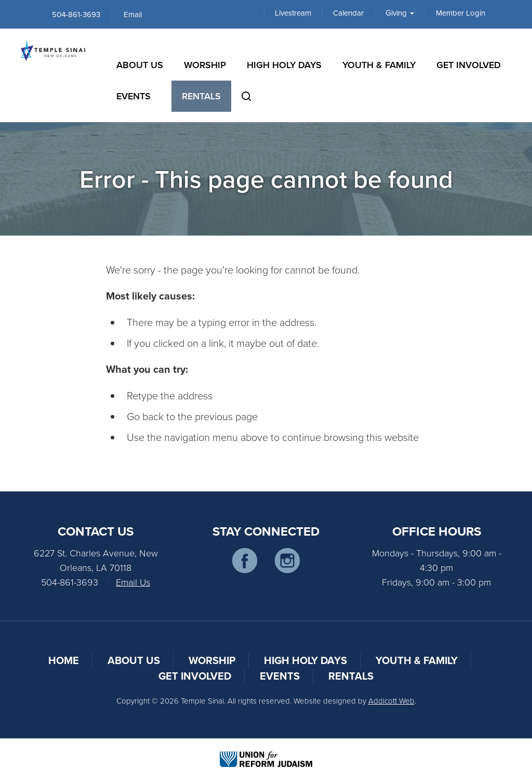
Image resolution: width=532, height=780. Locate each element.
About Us (140, 65)
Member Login (461, 13)
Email (133, 14)
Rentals (201, 96)
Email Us (133, 582)
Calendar (348, 13)
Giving (400, 13)
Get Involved (469, 65)
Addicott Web (391, 701)
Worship (205, 65)
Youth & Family (379, 65)
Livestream (293, 13)
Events (134, 96)
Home (64, 660)
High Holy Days (284, 65)
